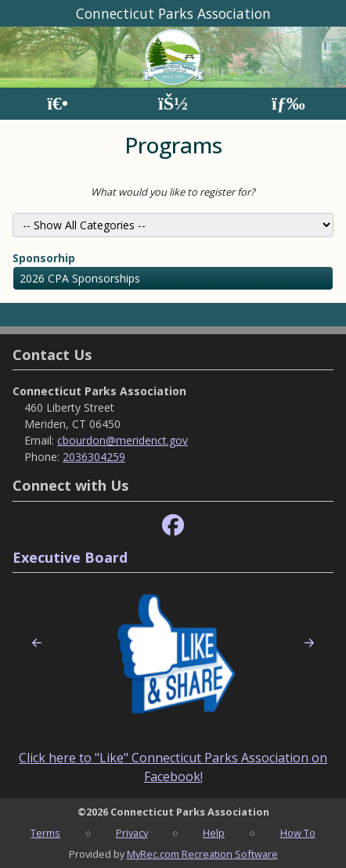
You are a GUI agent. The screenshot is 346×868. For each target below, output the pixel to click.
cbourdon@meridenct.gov (123, 440)
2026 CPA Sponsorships (80, 278)
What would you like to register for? (173, 192)
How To (298, 833)
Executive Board (70, 557)
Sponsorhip (44, 258)
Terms (45, 833)
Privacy (132, 833)
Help (214, 833)
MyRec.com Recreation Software (202, 854)
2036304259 (94, 457)
